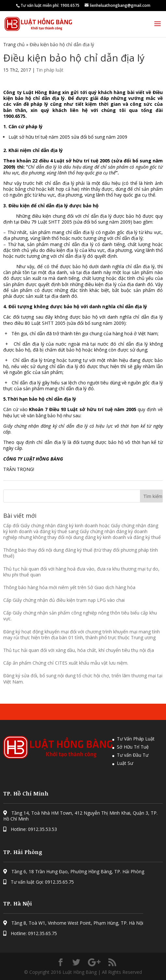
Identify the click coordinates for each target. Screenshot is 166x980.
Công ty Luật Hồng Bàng (32, 92)
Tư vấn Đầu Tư (133, 755)
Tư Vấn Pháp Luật (136, 739)
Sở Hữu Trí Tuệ (133, 747)
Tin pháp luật (50, 70)
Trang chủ (14, 44)
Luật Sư (125, 763)
